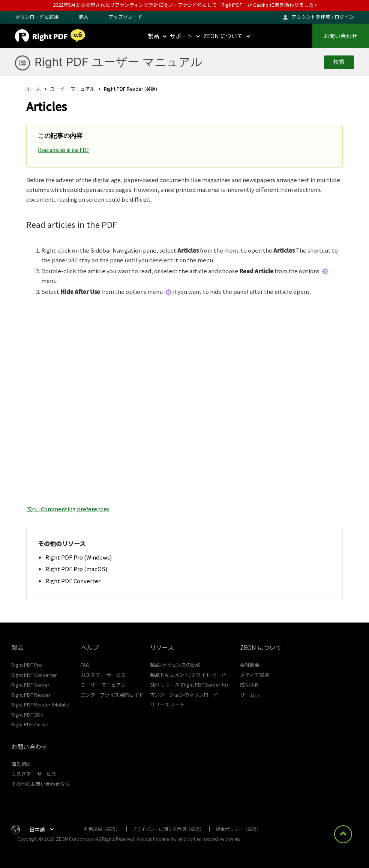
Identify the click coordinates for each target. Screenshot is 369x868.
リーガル (250, 695)
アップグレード (125, 17)
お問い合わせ (340, 36)
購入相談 (21, 764)
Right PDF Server (30, 685)
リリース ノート (167, 704)
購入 (84, 17)
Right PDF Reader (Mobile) (40, 704)
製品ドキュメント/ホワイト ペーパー (190, 675)
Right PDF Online (30, 724)
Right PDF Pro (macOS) (76, 569)
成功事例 (250, 685)
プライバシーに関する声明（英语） (168, 829)
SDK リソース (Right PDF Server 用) (189, 685)
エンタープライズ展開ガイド (112, 695)
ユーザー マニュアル (72, 89)
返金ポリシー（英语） (238, 829)
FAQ (85, 665)
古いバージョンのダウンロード (184, 695)
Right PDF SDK (27, 715)
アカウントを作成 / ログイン (323, 17)
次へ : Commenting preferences (68, 509)
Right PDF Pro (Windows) (79, 557)
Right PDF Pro (27, 665)
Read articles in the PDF (64, 150)
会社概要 (250, 665)
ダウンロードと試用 (37, 17)
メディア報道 (254, 675)
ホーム (34, 89)
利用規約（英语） (102, 829)
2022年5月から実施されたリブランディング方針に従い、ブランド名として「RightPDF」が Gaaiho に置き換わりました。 (186, 5)
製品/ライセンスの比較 (175, 665)
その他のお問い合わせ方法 (40, 784)
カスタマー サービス (103, 675)
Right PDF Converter (73, 581)
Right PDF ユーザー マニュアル (118, 62)
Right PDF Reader (31, 695)
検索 (339, 62)
